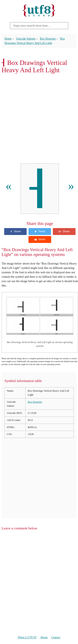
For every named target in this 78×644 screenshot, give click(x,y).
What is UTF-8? (27, 637)
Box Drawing (48, 39)
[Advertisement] (39, 120)
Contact (56, 637)
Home (8, 39)
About (44, 637)
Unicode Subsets (26, 39)
